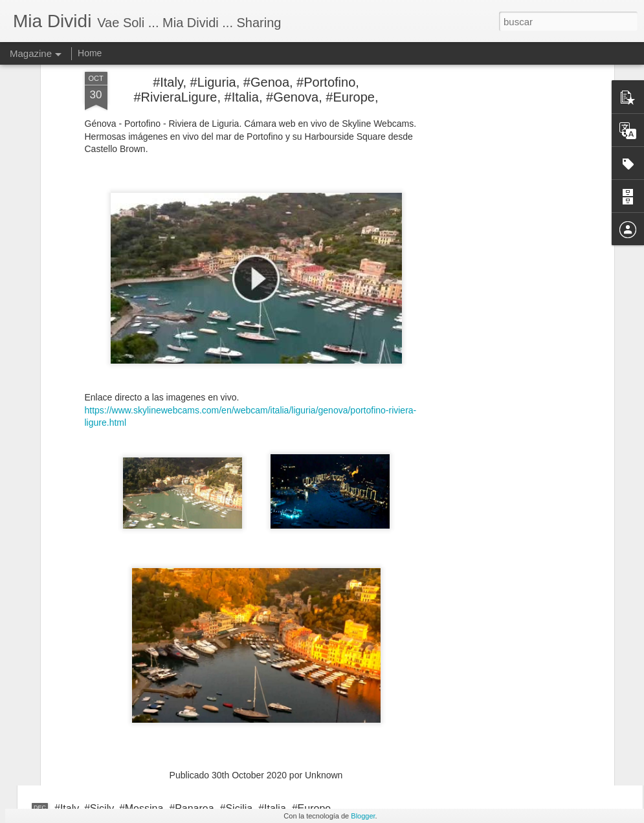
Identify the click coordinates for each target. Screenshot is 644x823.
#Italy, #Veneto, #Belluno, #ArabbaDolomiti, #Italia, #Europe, (193, 687)
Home (90, 53)
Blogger (363, 816)
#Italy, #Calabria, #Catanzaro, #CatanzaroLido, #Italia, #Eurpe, (198, 748)
